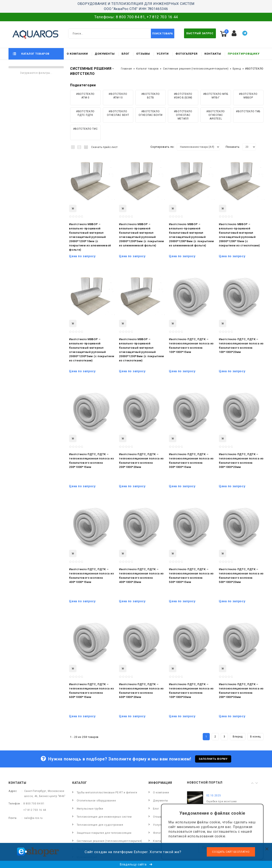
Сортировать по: (163, 147)
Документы (105, 54)
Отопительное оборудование (96, 801)
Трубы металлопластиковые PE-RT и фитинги (107, 793)
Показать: (233, 147)
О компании (77, 54)
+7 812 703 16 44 (162, 17)
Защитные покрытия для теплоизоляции (104, 833)
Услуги (163, 54)
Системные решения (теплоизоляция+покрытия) (196, 69)
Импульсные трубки (90, 809)
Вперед (238, 737)
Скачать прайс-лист (104, 147)
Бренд (237, 69)
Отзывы (143, 54)
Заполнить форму (213, 759)
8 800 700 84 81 (130, 17)
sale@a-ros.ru (33, 818)
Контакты (213, 54)
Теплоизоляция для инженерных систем (104, 817)
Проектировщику (244, 54)
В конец (255, 737)
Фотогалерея (187, 54)
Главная (126, 69)
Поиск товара (162, 34)
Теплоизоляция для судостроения (100, 825)
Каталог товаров (147, 69)
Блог (125, 54)
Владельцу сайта (136, 864)
